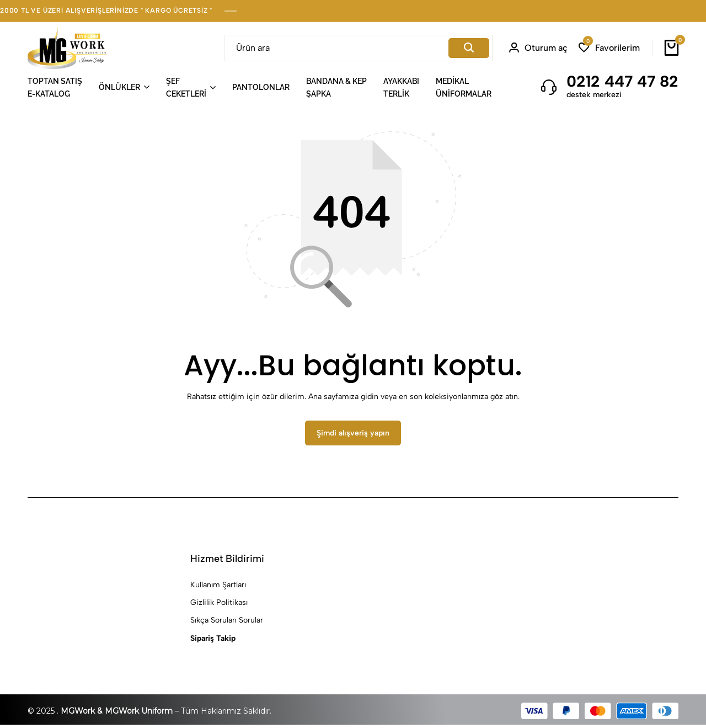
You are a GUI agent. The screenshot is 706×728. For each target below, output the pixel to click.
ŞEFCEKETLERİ (186, 87)
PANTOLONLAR (261, 87)
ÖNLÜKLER (119, 87)
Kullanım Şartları (218, 588)
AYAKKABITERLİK (401, 87)
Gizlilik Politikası (219, 606)
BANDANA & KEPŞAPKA (336, 87)
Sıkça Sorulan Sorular (227, 623)
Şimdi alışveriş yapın (353, 436)
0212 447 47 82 (622, 81)
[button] (609, 48)
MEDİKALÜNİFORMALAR (464, 87)
